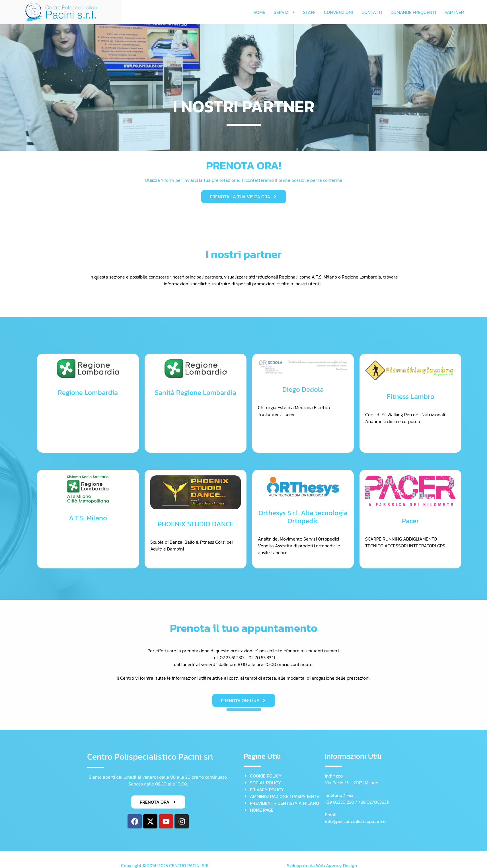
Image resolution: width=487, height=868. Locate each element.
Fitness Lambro (411, 396)
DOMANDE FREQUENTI (413, 12)
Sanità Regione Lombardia (196, 392)
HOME (259, 12)
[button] (284, 12)
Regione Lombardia (88, 392)
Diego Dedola (303, 389)
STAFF (309, 12)
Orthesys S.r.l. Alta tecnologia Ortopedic (303, 517)
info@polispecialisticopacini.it (355, 821)
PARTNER (454, 12)
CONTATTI (372, 12)
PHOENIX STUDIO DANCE (196, 524)
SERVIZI (284, 12)
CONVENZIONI (338, 12)
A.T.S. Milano (88, 518)
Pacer (410, 521)
